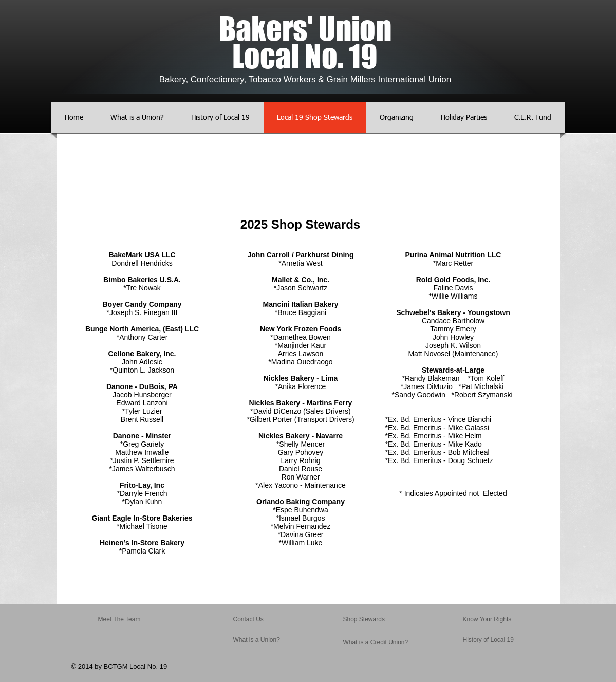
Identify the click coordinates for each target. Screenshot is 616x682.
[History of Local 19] (493, 640)
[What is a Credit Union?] (376, 643)
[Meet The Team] (137, 620)
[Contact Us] (258, 620)
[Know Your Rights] (491, 620)
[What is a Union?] (264, 640)
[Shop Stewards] (371, 620)
